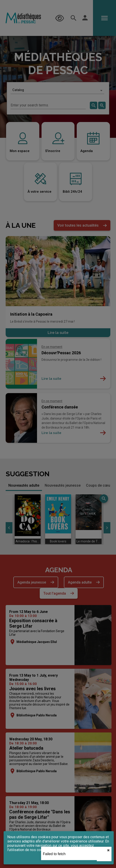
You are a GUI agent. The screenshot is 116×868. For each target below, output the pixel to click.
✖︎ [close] (108, 850)
